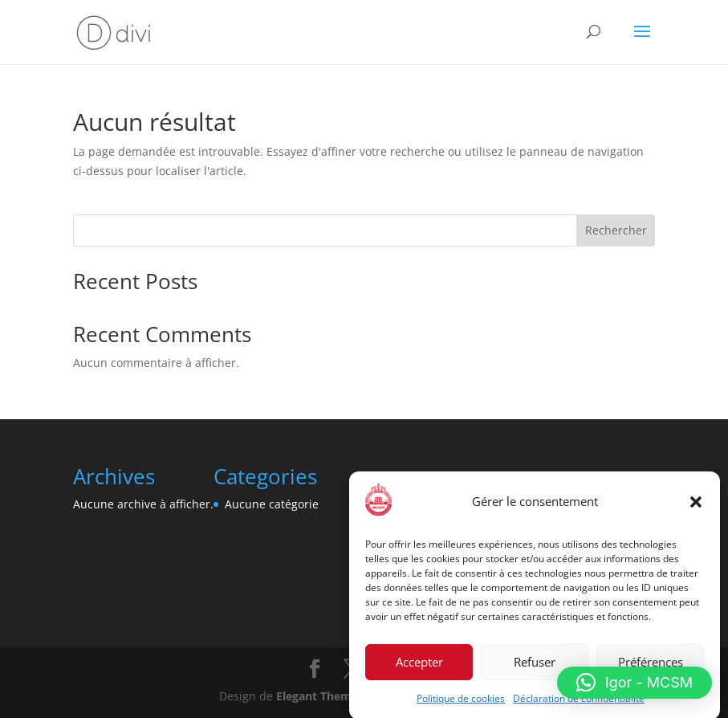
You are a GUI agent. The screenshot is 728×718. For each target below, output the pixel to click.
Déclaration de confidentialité (579, 702)
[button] (696, 506)
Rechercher (616, 230)
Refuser (535, 666)
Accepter (419, 666)
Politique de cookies (461, 702)
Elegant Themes (320, 696)
